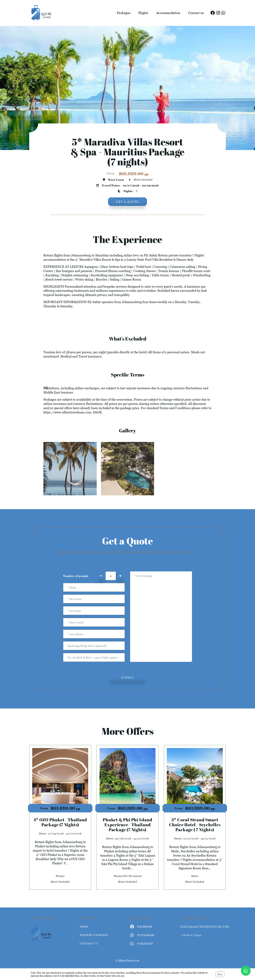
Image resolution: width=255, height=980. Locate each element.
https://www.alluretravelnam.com (67, 412)
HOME (84, 927)
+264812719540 (191, 935)
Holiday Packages (94, 935)
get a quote (127, 202)
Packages (124, 13)
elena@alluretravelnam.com (203, 927)
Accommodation (168, 13)
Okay (220, 974)
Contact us (196, 13)
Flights (143, 13)
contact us (89, 943)
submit (128, 677)
